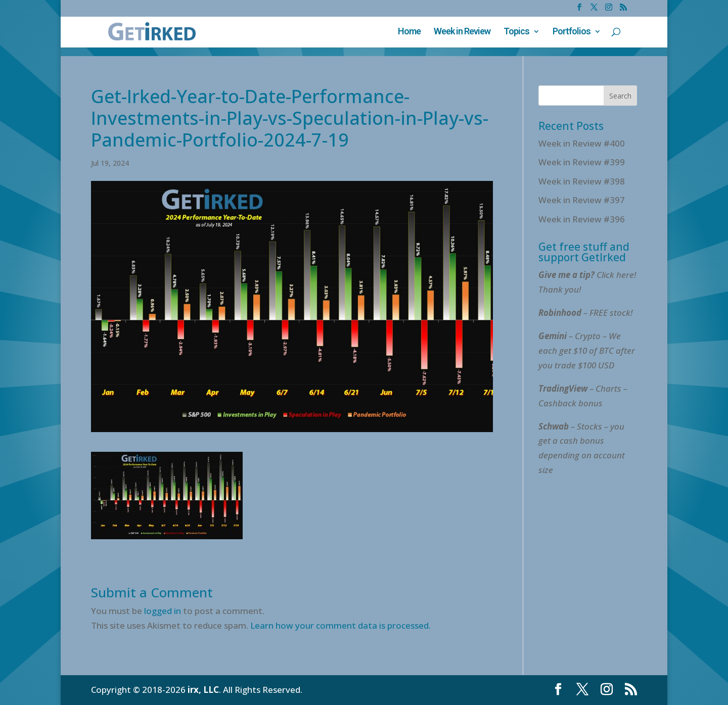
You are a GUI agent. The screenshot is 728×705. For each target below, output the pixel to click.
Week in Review (462, 32)
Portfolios (572, 32)
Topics (516, 32)
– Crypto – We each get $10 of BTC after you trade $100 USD (587, 350)
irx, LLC (203, 690)
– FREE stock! (585, 313)
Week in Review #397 (582, 200)
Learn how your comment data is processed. (340, 625)
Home (409, 32)
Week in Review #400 (582, 143)
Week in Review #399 (582, 162)
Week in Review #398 (582, 181)
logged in (163, 611)
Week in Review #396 (582, 219)
